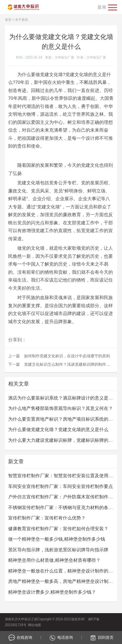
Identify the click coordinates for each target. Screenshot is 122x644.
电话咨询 (61, 637)
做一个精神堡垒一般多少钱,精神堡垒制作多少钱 (57, 539)
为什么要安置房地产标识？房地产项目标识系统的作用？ (65, 419)
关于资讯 (21, 20)
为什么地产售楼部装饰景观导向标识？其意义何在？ (61, 408)
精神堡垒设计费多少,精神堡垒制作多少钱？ (52, 592)
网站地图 (34, 625)
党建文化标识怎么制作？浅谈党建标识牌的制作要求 (69, 364)
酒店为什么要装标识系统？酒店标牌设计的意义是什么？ (65, 398)
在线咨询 (20, 637)
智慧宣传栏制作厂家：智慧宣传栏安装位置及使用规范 (63, 476)
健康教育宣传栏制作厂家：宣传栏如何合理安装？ (58, 529)
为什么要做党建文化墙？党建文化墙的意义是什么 (58, 429)
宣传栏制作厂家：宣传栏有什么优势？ (47, 518)
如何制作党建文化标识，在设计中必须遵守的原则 (67, 356)
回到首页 (102, 637)
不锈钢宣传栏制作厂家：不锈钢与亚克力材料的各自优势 (65, 507)
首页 (8, 20)
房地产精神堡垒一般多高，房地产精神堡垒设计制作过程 (65, 581)
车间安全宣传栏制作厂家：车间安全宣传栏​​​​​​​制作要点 (61, 486)
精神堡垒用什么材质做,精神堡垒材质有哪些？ (54, 560)
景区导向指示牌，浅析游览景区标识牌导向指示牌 (58, 550)
